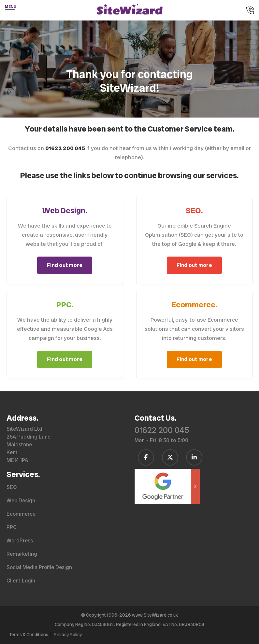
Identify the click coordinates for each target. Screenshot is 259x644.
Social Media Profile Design (39, 567)
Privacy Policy (68, 635)
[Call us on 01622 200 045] (250, 11)
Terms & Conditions (29, 635)
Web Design (21, 501)
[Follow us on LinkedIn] (194, 457)
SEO (12, 487)
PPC (12, 527)
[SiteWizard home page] (130, 10)
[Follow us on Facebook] (146, 457)
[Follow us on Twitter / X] (170, 457)
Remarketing (22, 554)
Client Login (21, 581)
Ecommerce (21, 514)
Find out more (65, 265)
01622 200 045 (162, 430)
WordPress (20, 541)
